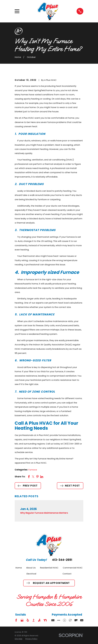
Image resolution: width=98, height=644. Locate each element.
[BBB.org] (33, 620)
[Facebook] (16, 620)
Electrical (31, 574)
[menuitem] (19, 639)
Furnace (33, 470)
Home (19, 568)
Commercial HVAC (73, 568)
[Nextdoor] (45, 620)
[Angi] (39, 620)
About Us (31, 568)
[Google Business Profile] (22, 620)
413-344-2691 (62, 560)
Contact (67, 574)
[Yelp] (28, 620)
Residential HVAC (49, 568)
